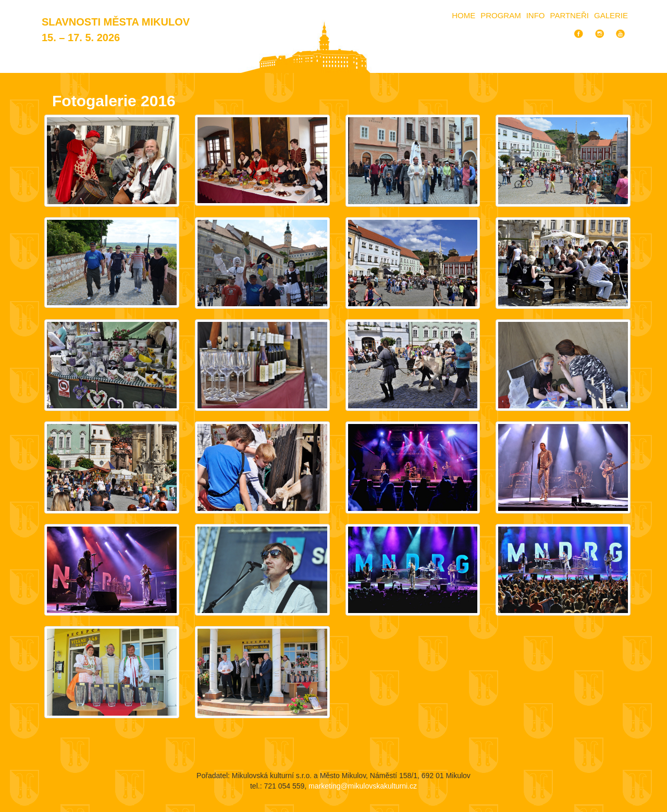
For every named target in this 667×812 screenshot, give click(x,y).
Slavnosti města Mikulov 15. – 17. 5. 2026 (116, 30)
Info (536, 15)
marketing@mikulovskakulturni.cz (363, 786)
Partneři (570, 15)
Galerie (611, 15)
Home (464, 15)
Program (501, 15)
